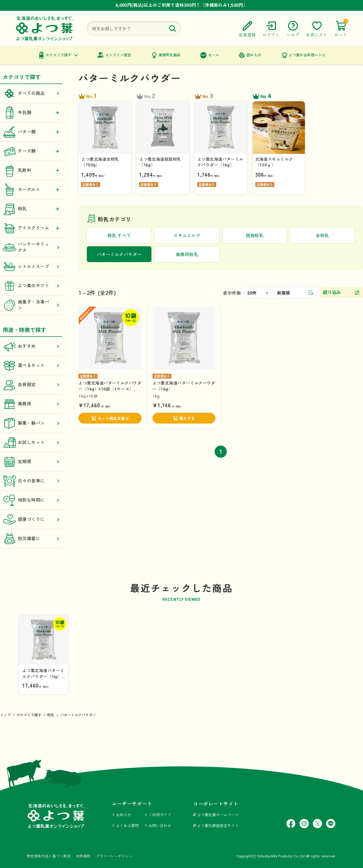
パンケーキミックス (31, 247)
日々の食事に (31, 481)
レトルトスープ (31, 267)
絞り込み (332, 292)
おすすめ (31, 346)
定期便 (31, 462)
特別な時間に (31, 500)
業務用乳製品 (170, 55)
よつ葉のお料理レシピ (307, 55)
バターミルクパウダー (78, 715)
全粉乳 (322, 236)
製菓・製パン (31, 423)
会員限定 (31, 385)
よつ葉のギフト (31, 286)
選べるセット (31, 366)
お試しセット (31, 443)
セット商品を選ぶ (113, 418)
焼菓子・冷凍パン (31, 305)
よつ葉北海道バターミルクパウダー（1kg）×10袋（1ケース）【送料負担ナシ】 (110, 389)
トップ (5, 715)
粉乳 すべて (119, 236)
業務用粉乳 (187, 255)
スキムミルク (187, 236)
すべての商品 (31, 93)
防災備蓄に (31, 539)
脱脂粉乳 (255, 236)
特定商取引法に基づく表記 (49, 856)
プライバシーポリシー (114, 856)
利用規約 (83, 856)
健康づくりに (31, 519)
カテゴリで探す (59, 55)
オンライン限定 (118, 55)
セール (214, 55)
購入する (187, 418)
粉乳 (51, 715)
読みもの (254, 55)
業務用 (31, 404)
